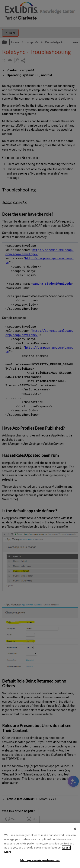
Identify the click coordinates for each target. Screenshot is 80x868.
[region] (40, 845)
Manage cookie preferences (40, 860)
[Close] (75, 829)
